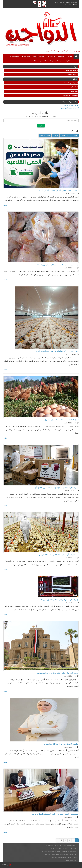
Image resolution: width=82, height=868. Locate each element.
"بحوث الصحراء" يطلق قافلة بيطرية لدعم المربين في (58, 673)
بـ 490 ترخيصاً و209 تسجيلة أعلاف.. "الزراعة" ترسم (59, 555)
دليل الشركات (42, 61)
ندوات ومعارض (26, 56)
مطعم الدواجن (60, 61)
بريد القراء (69, 61)
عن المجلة (74, 67)
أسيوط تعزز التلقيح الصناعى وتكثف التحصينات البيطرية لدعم (55, 814)
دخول (70, 4)
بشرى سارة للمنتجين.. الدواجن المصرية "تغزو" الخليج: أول (56, 487)
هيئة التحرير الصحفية (72, 70)
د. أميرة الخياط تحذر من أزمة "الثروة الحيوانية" (61, 744)
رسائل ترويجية (72, 857)
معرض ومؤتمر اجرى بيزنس (70, 108)
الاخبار (34, 56)
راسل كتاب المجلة (56, 848)
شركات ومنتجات (45, 135)
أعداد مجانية (74, 87)
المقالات (42, 56)
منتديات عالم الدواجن (54, 851)
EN (66, 4)
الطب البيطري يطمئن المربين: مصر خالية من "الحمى (58, 190)
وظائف (57, 2)
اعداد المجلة (61, 56)
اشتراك (41, 126)
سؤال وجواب (55, 854)
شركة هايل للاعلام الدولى (70, 105)
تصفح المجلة (74, 91)
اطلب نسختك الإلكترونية (72, 2)
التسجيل (75, 4)
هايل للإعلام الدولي (71, 860)
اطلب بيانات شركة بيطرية (70, 95)
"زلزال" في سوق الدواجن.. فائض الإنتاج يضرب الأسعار (58, 600)
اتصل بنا (70, 56)
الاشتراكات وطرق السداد (71, 83)
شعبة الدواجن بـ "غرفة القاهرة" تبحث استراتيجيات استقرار (56, 351)
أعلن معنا (62, 2)
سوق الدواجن (51, 56)
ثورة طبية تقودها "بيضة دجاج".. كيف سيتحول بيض (60, 420)
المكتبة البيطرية (15, 56)
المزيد (6, 205)
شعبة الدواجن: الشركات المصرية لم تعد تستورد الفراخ (58, 265)
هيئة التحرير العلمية (72, 74)
